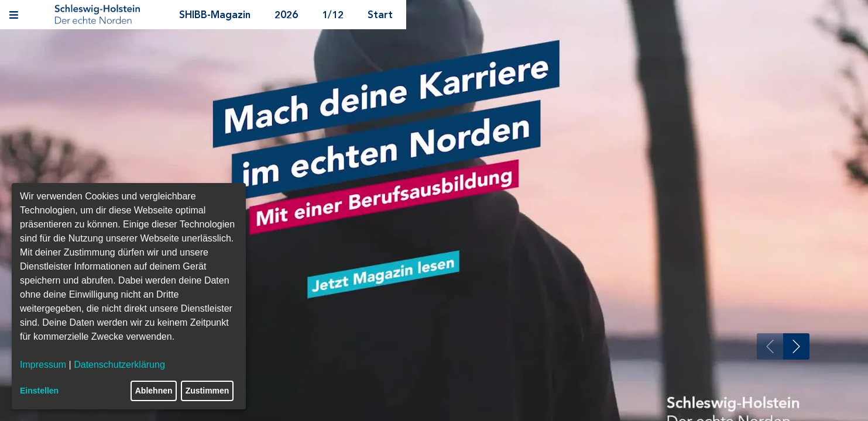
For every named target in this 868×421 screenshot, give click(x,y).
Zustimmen (207, 391)
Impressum (43, 365)
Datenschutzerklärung (119, 365)
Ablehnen (154, 391)
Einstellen (39, 391)
